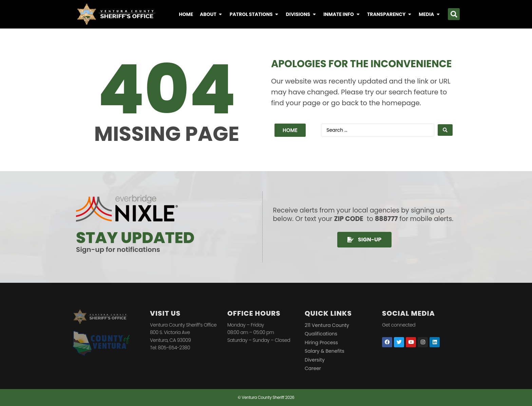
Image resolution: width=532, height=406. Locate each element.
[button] (454, 14)
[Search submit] (445, 130)
